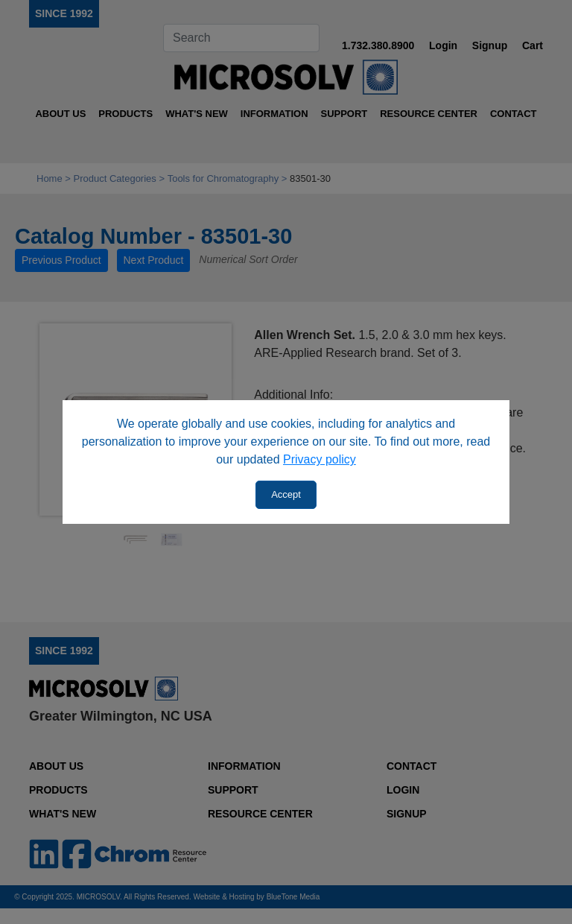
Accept (286, 494)
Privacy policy (320, 459)
